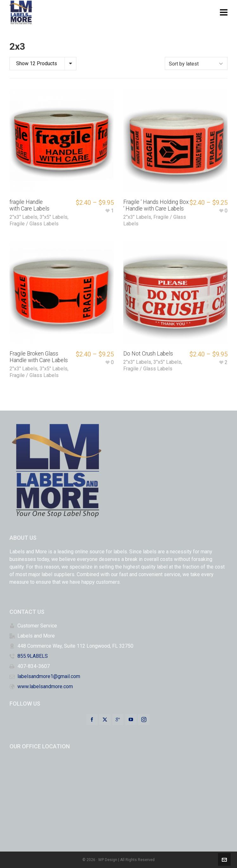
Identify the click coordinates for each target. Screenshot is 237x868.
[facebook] (92, 720)
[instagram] (144, 720)
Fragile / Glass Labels (34, 224)
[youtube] (131, 720)
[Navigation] (224, 13)
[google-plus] (118, 720)
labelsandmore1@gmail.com (49, 676)
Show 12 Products (37, 63)
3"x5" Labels (54, 217)
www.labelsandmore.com (45, 686)
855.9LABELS (33, 656)
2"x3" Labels (23, 217)
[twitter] (105, 720)
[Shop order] (196, 63)
